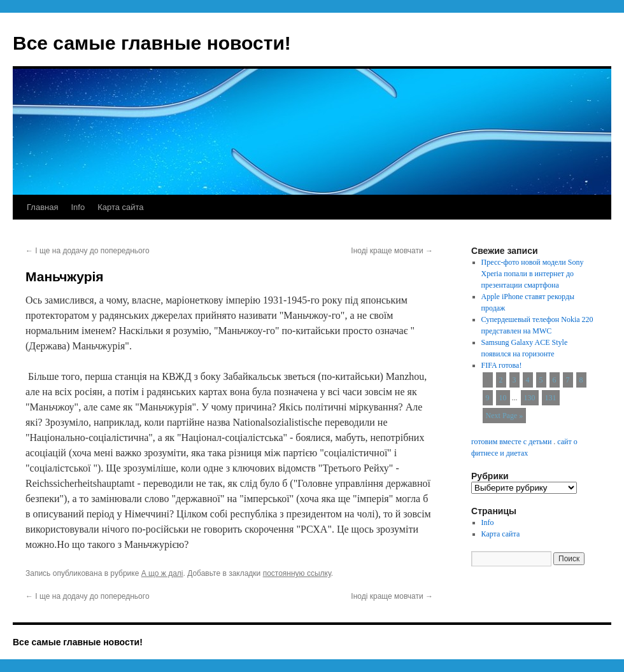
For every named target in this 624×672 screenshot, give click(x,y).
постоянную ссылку (297, 573)
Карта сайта (120, 207)
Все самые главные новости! (152, 43)
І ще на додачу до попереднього (88, 251)
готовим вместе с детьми (511, 442)
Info (78, 207)
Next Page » (505, 416)
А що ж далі (162, 573)
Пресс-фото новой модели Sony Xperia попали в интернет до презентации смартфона (533, 274)
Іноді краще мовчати (392, 251)
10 (503, 398)
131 (551, 398)
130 (530, 398)
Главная (42, 207)
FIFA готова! (502, 365)
